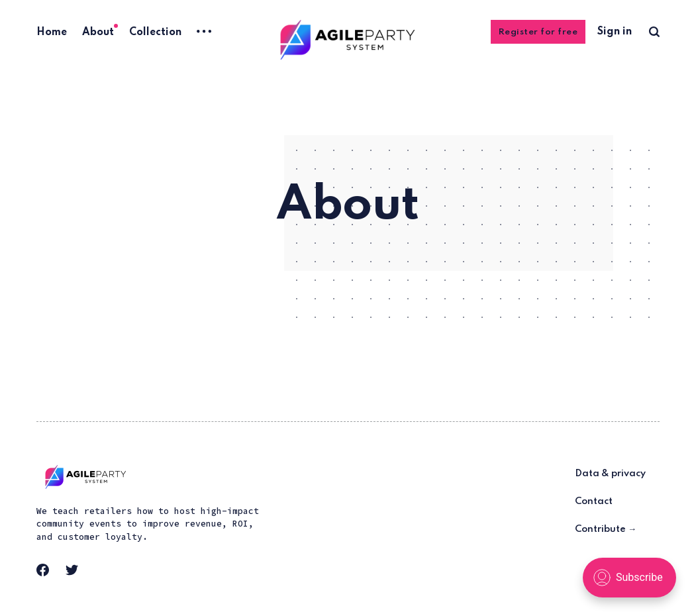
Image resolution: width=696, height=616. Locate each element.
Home (52, 32)
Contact (594, 501)
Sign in (615, 32)
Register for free (538, 32)
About (98, 32)
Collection (155, 32)
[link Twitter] (76, 574)
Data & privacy (610, 474)
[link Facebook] (47, 574)
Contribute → (606, 529)
